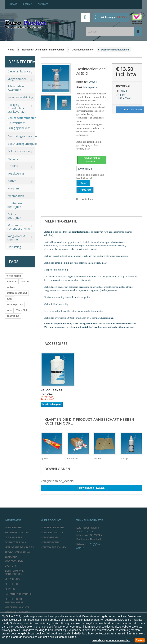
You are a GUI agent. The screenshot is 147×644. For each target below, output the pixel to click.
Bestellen (11, 584)
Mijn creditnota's (52, 533)
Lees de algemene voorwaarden (111, 640)
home (14, 4)
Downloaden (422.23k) (91, 488)
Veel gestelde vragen (19, 547)
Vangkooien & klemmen (16, 238)
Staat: (80, 87)
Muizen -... (99, 459)
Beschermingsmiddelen (21, 144)
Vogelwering (16, 173)
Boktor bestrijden (14, 216)
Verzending (12, 579)
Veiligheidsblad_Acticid (57, 481)
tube (9, 310)
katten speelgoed (17, 293)
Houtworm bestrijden (15, 205)
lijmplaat (12, 281)
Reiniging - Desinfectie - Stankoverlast (16, 108)
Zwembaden (16, 196)
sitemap (27, 4)
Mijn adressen (50, 538)
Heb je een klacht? (17, 607)
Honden (13, 166)
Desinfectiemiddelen (18, 118)
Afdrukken (88, 199)
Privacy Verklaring (17, 552)
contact (43, 4)
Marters (13, 158)
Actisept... (125, 459)
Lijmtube (45, 459)
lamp (9, 299)
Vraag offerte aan (131, 109)
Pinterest (85, 190)
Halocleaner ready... (52, 392)
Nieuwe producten (17, 533)
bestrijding (13, 316)
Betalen (10, 589)
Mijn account (51, 520)
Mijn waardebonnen (53, 547)
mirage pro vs (15, 304)
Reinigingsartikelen (18, 128)
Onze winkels (13, 538)
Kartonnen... (73, 459)
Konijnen (13, 188)
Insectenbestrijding (20, 97)
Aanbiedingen (13, 528)
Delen (83, 183)
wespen (26, 281)
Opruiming (14, 247)
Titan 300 (21, 310)
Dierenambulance (19, 71)
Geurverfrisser (16, 123)
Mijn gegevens (50, 542)
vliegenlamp (14, 276)
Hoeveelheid (123, 86)
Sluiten (140, 640)
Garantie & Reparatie (18, 594)
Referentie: (82, 82)
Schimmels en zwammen (16, 88)
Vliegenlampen (17, 79)
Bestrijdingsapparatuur (21, 136)
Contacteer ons (15, 542)
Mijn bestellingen (52, 528)
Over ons (11, 566)
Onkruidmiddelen (19, 151)
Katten (12, 181)
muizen (11, 287)
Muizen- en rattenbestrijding (19, 227)
